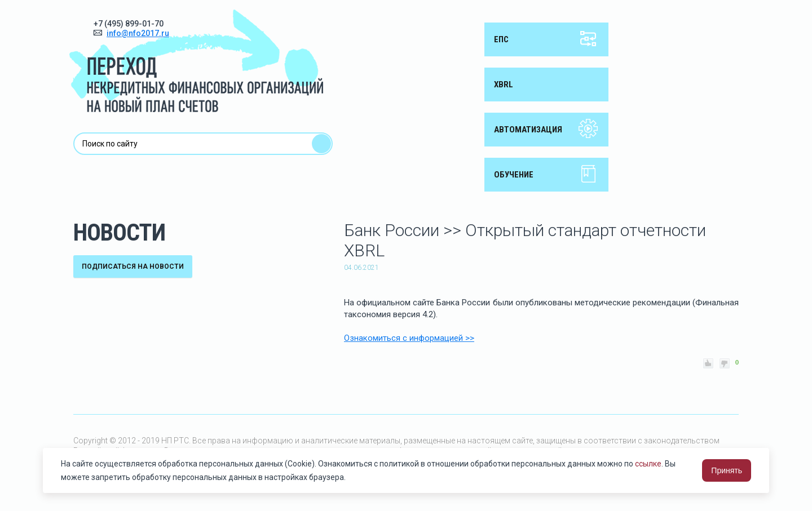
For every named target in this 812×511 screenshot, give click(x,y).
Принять (727, 470)
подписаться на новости (133, 266)
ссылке (648, 464)
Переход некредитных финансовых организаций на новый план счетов (196, 61)
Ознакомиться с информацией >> (409, 338)
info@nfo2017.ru (138, 33)
